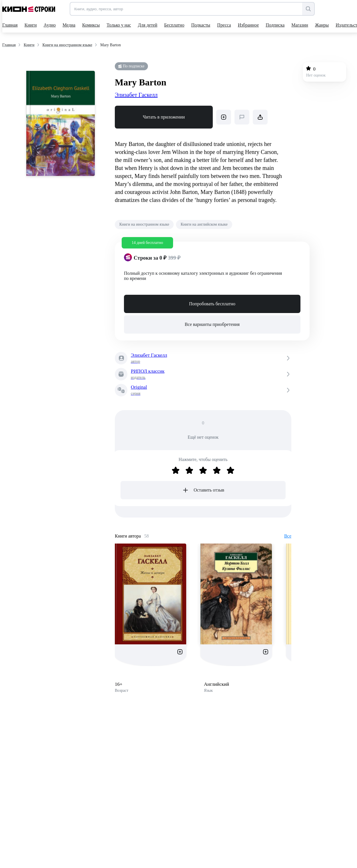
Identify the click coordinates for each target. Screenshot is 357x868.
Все (288, 536)
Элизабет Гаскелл (136, 95)
